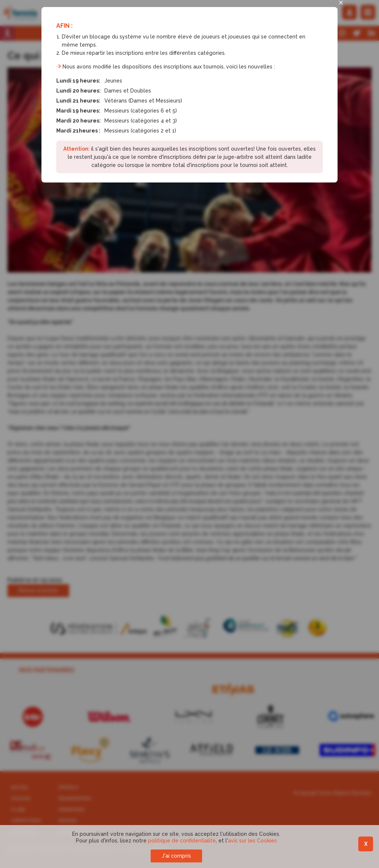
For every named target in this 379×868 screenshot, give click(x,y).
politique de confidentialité (182, 841)
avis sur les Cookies (252, 841)
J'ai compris (176, 856)
